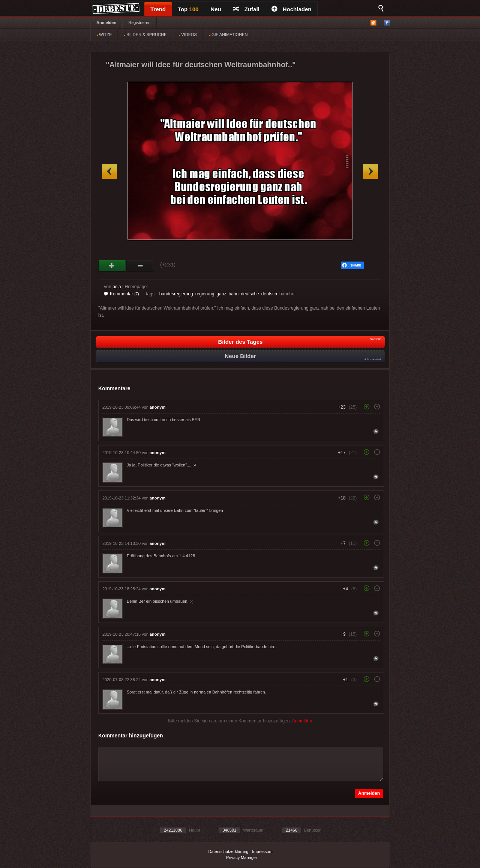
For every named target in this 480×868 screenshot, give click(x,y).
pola (117, 287)
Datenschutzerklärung (228, 851)
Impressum (262, 851)
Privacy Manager (242, 857)
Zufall (246, 9)
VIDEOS (188, 35)
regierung (205, 294)
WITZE (104, 35)
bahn (233, 294)
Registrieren (139, 23)
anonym (157, 407)
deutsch (269, 294)
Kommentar (121, 294)
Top (188, 9)
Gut (112, 266)
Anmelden (106, 23)
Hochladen (292, 9)
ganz (221, 294)
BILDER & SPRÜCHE (145, 35)
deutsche (250, 294)
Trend (158, 9)
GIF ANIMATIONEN (228, 35)
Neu (216, 9)
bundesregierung (176, 294)
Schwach (140, 266)
